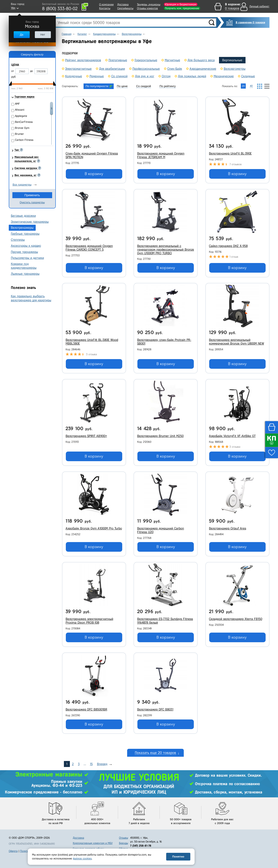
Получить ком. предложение (182, 8)
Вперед (102, 764)
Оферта (13, 851)
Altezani (20, 110)
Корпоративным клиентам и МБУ (93, 843)
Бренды (124, 843)
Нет (43, 35)
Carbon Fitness (24, 140)
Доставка (123, 4)
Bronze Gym (22, 128)
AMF (17, 104)
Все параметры (22, 185)
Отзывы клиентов (147, 8)
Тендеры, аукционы (149, 4)
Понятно (178, 857)
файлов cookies (82, 858)
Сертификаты (125, 8)
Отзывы (124, 838)
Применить (32, 195)
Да (22, 35)
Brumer (19, 134)
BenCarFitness (24, 122)
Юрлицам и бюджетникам (181, 4)
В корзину (94, 174)
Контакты (105, 8)
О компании (106, 4)
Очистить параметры (32, 202)
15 (91, 764)
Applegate (21, 116)
